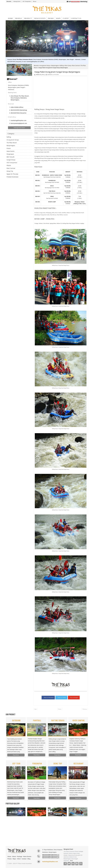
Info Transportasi (27, 1)
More (72, 861)
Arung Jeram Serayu (45, 65)
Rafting (62, 65)
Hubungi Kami (17, 1)
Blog (29, 859)
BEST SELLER (10, 157)
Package (20, 857)
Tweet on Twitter (62, 698)
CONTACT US (76, 18)
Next (36, 709)
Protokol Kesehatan (13, 177)
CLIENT (66, 18)
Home (60, 709)
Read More (16, 755)
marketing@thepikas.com (50, 862)
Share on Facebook (49, 698)
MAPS (58, 18)
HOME (10, 18)
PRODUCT (28, 18)
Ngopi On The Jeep (12, 174)
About (14, 857)
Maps (14, 859)
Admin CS (38, 75)
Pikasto (9, 165)
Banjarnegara (55, 65)
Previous (85, 709)
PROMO (51, 18)
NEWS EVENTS (40, 18)
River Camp (68, 65)
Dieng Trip (10, 171)
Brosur (35, 1)
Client (19, 859)
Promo (9, 148)
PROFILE (18, 18)
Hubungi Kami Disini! (19, 128)
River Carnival (76, 65)
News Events (11, 151)
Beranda (9, 1)
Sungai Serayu (11, 160)
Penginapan (10, 154)
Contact (24, 859)
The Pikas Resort (12, 143)
